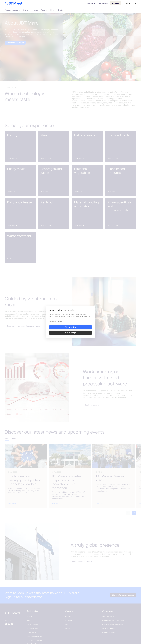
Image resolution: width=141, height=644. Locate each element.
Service (35, 10)
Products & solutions (12, 10)
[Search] (135, 3)
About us (44, 10)
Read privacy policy (56, 324)
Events (60, 10)
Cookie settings (81, 330)
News (52, 10)
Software (26, 10)
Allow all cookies (60, 330)
